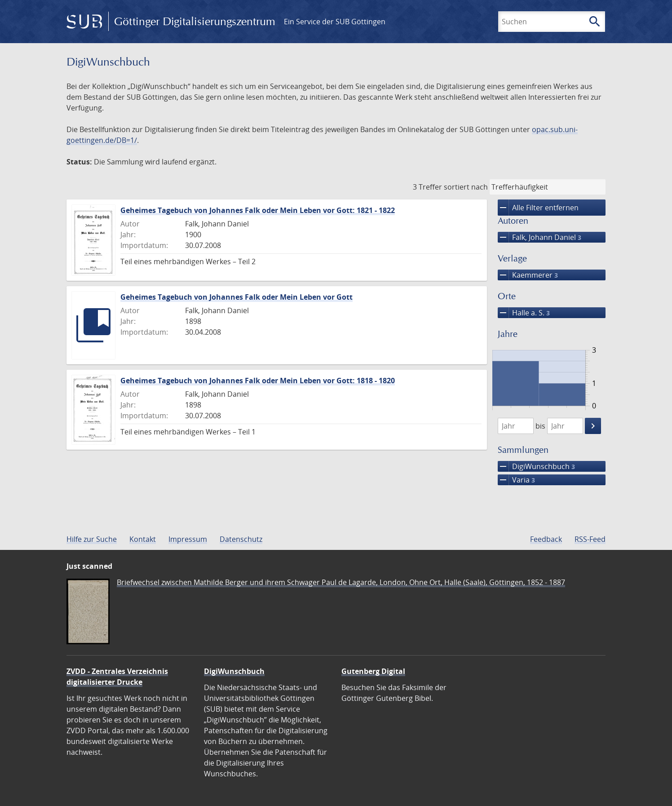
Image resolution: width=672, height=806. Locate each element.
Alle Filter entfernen (538, 208)
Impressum (188, 539)
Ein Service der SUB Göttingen (335, 22)
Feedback (546, 539)
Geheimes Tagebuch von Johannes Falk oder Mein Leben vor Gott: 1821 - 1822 (258, 210)
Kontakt (143, 539)
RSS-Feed (590, 539)
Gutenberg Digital (373, 671)
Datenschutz (241, 539)
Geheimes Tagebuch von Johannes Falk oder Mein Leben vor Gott (237, 297)
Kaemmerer (528, 275)
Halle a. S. (524, 313)
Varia (516, 480)
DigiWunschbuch (536, 466)
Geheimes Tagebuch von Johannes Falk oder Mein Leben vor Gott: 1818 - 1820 (258, 381)
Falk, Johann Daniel (539, 237)
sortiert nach (466, 187)
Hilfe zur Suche (92, 539)
